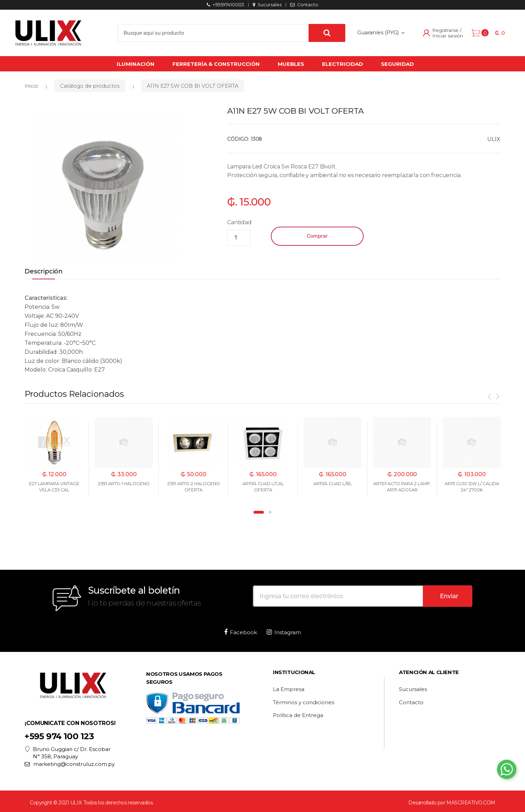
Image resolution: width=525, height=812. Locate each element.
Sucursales (267, 5)
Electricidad (342, 64)
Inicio (31, 86)
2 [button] (270, 512)
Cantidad (239, 222)
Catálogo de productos (90, 86)
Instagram (284, 632)
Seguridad (397, 64)
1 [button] (259, 512)
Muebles (291, 64)
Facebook (241, 632)
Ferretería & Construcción (216, 64)
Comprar (317, 236)
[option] (105, 188)
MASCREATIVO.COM (471, 803)
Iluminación (136, 64)
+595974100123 (225, 5)
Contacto (304, 5)
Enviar (449, 596)
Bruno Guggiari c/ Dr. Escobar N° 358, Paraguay (68, 753)
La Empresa (289, 689)
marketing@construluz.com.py (70, 764)
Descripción (44, 272)
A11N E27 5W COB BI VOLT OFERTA (193, 86)
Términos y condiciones (304, 702)
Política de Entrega (298, 715)
